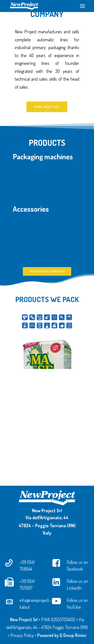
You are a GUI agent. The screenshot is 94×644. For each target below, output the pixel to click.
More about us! (47, 107)
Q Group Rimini (73, 635)
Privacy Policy (22, 635)
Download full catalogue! (47, 290)
